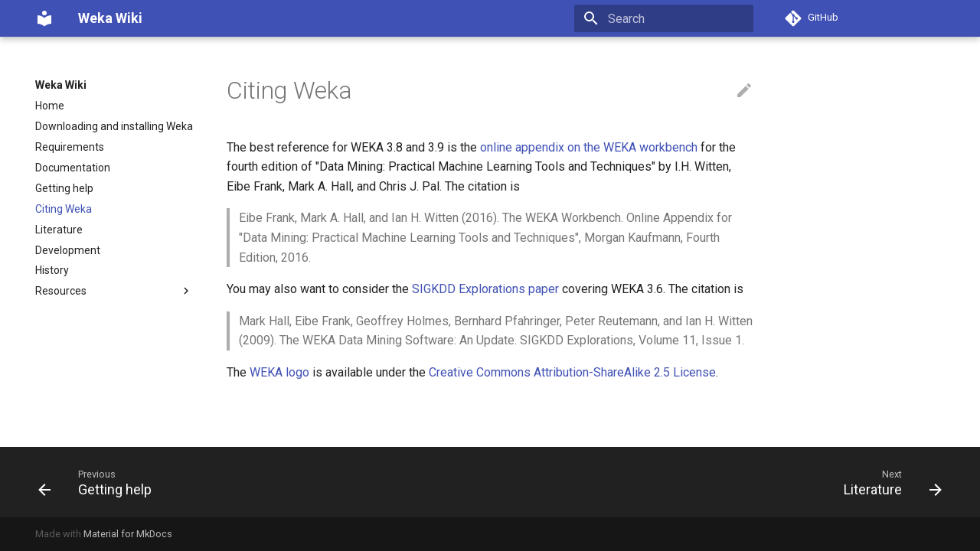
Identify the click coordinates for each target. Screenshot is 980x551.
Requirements (70, 147)
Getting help (64, 188)
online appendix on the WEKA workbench (589, 147)
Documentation (73, 168)
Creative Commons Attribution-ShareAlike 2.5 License (572, 372)
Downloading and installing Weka (114, 126)
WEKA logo (279, 372)
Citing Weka (64, 209)
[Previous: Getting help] (100, 482)
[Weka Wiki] (44, 18)
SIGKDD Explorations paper (485, 289)
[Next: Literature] (888, 482)
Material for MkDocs (128, 534)
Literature (59, 230)
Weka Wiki (61, 85)
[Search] (664, 18)
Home (50, 106)
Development (68, 250)
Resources (114, 291)
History (52, 270)
